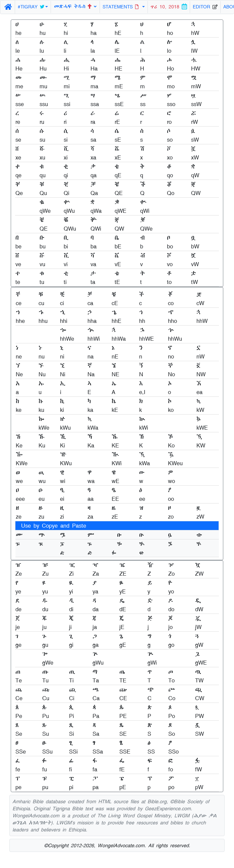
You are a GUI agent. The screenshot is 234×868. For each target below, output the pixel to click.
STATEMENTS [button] (122, 7)
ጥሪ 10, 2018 (169, 7)
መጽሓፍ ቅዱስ (75, 6)
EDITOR (205, 7)
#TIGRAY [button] (31, 7)
